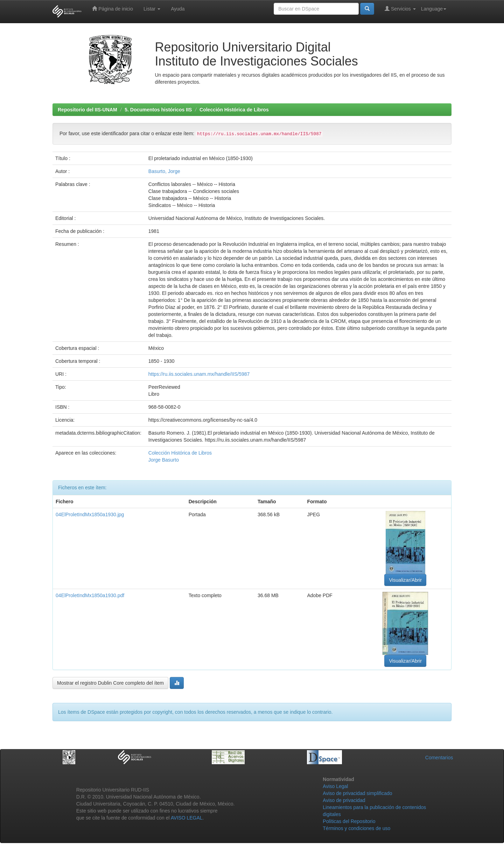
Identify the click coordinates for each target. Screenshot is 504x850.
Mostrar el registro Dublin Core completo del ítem (110, 683)
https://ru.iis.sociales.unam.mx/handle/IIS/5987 (199, 374)
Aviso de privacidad (344, 800)
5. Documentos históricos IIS (158, 110)
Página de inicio (113, 9)
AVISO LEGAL (187, 818)
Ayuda (178, 9)
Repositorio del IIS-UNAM (87, 110)
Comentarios (439, 758)
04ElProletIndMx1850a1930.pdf (90, 595)
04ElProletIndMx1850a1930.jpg (90, 514)
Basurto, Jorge (164, 171)
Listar (152, 9)
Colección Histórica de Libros (234, 110)
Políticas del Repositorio (349, 821)
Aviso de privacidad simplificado (357, 793)
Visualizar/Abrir (405, 580)
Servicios (400, 9)
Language (434, 9)
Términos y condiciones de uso (356, 828)
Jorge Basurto (164, 460)
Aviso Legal (335, 786)
